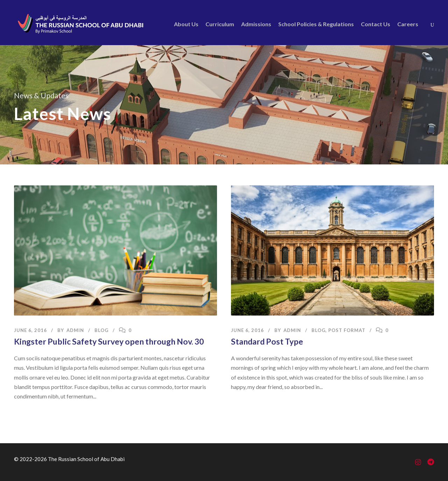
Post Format (347, 330)
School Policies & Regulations (316, 24)
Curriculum (220, 24)
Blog (101, 330)
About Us (186, 24)
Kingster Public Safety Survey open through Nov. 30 (109, 341)
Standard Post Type (267, 341)
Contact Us (376, 24)
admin (75, 330)
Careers (408, 24)
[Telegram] (431, 462)
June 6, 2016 (30, 330)
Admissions (256, 24)
